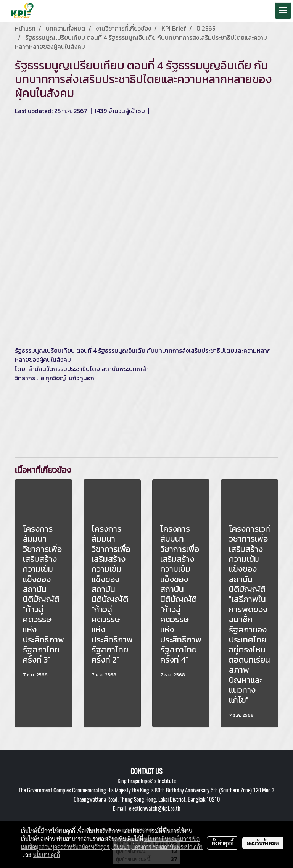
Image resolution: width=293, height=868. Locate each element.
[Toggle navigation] (283, 11)
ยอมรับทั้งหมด (263, 843)
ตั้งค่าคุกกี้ (223, 843)
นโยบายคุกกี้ (47, 855)
